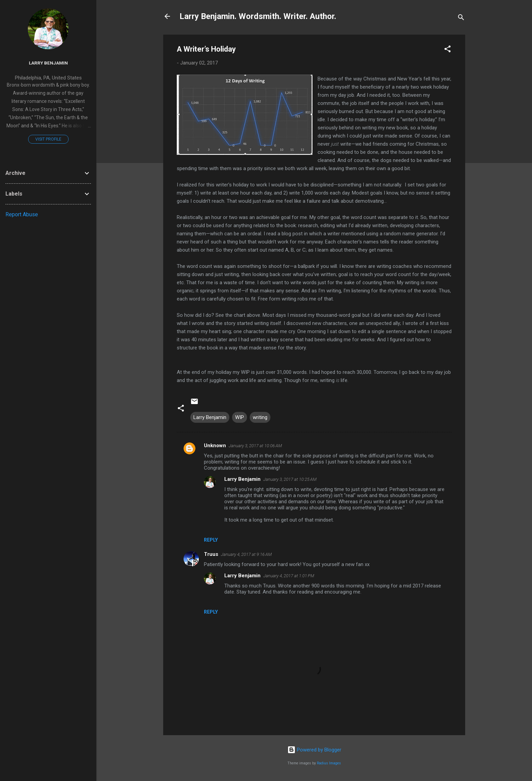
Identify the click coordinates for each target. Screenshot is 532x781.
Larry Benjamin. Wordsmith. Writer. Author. (258, 16)
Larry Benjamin (210, 417)
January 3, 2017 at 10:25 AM (290, 479)
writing (260, 417)
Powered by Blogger (314, 750)
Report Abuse (22, 214)
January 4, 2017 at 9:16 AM (246, 554)
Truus (211, 554)
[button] (448, 50)
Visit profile (48, 139)
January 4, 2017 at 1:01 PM (289, 576)
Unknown (215, 446)
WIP (240, 417)
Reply (211, 540)
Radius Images (329, 763)
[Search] (461, 19)
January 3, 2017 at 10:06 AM (255, 446)
